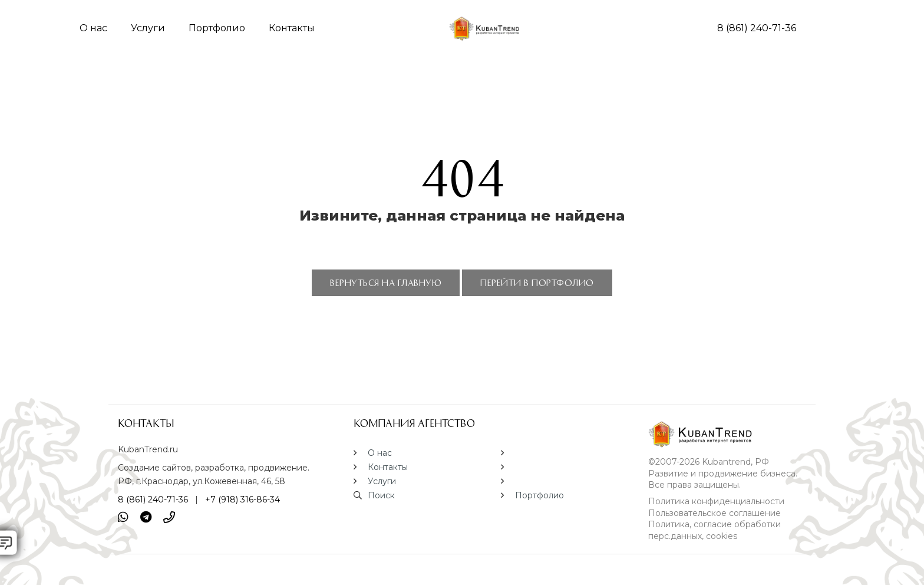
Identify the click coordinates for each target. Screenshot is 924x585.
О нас (93, 28)
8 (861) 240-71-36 (757, 28)
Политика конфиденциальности (716, 501)
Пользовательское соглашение (715, 513)
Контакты (292, 28)
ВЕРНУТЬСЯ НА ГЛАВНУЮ (386, 282)
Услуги (148, 28)
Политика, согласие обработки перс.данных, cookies (715, 530)
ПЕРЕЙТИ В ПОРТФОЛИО (537, 282)
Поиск (381, 495)
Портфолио (217, 28)
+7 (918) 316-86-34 (242, 499)
